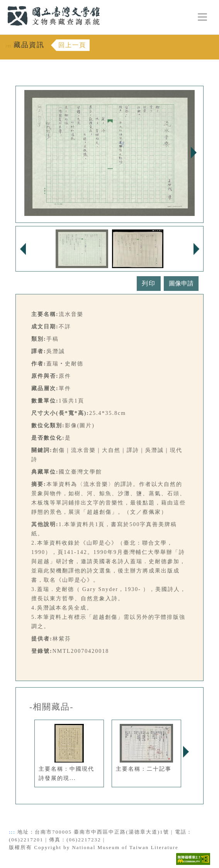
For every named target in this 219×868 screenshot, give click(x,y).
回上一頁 (72, 45)
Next (194, 153)
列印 (149, 283)
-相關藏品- (52, 707)
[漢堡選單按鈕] (202, 17)
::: (3, 4)
